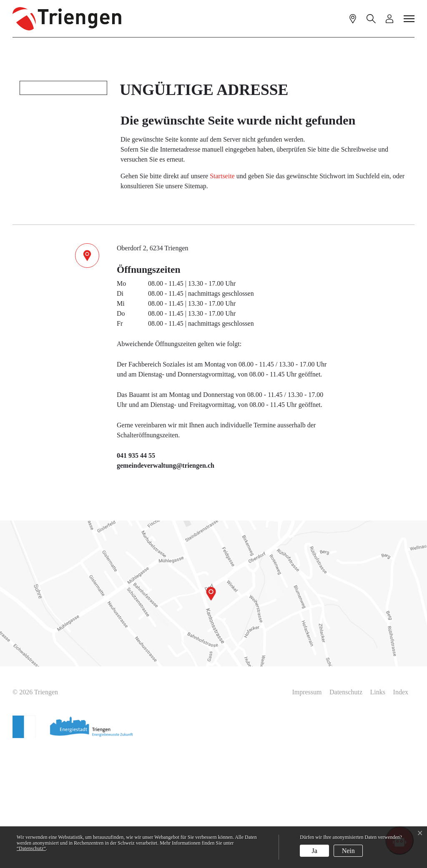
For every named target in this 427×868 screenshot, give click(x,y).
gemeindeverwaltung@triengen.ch (166, 585)
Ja (315, 851)
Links (378, 811)
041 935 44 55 (136, 575)
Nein (348, 851)
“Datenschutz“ (31, 848)
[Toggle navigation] (409, 18)
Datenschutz (346, 811)
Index (401, 811)
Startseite (222, 295)
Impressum (307, 811)
